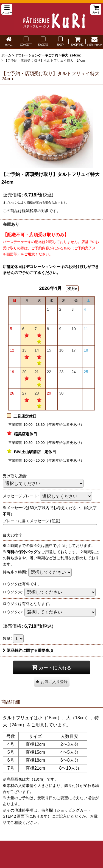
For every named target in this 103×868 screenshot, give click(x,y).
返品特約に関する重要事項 (28, 650)
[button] (7, 9)
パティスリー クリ (51, 19)
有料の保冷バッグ (22, 552)
